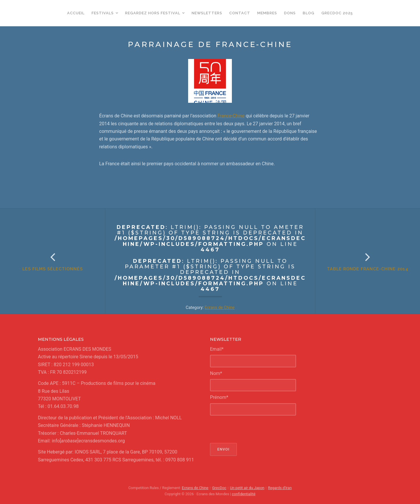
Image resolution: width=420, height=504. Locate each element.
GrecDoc (219, 488)
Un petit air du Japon (247, 488)
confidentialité (244, 494)
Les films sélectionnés (53, 269)
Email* (217, 349)
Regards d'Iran (280, 488)
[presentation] (254, 429)
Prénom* (219, 397)
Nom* (216, 373)
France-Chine (231, 116)
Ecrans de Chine (220, 308)
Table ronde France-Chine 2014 (368, 269)
